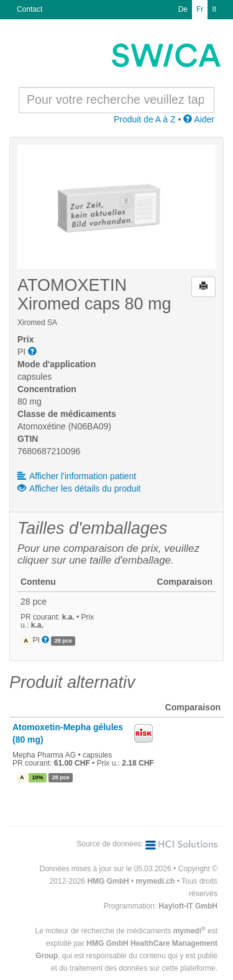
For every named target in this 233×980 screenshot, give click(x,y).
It (214, 9)
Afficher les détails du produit (79, 488)
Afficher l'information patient (77, 476)
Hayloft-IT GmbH (188, 906)
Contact (30, 9)
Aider (199, 119)
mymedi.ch (156, 881)
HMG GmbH (108, 881)
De (183, 9)
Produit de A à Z (145, 119)
